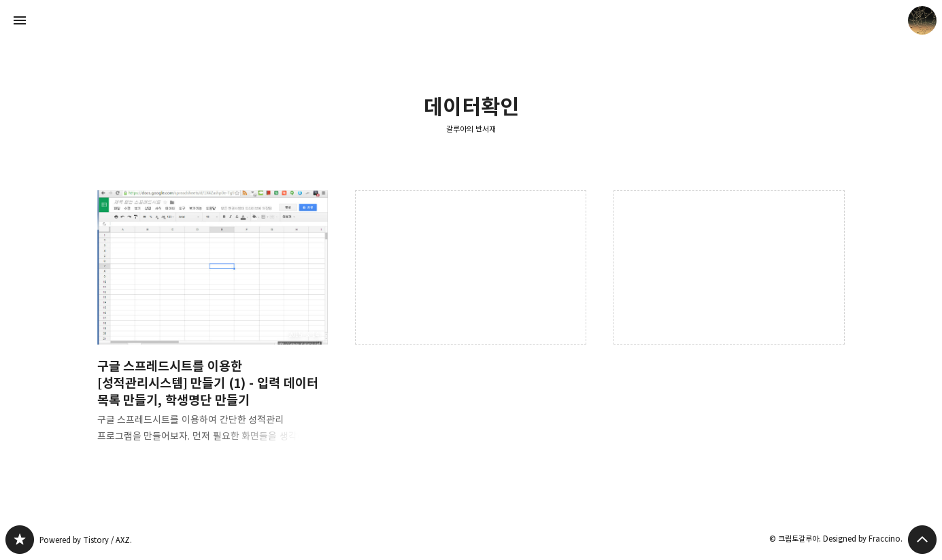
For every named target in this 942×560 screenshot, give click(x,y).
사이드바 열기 (20, 20)
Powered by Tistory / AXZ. (86, 540)
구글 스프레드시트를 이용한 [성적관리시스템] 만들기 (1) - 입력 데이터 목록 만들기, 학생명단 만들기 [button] (213, 328)
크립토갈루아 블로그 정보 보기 (922, 20)
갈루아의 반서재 (471, 129)
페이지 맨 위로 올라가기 (922, 540)
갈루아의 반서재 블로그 (20, 540)
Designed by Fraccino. (863, 539)
